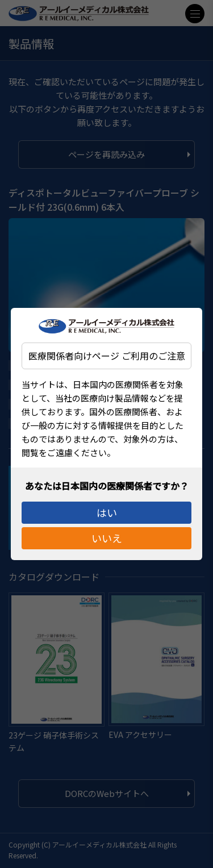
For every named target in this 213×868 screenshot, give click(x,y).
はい (107, 510)
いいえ (107, 540)
